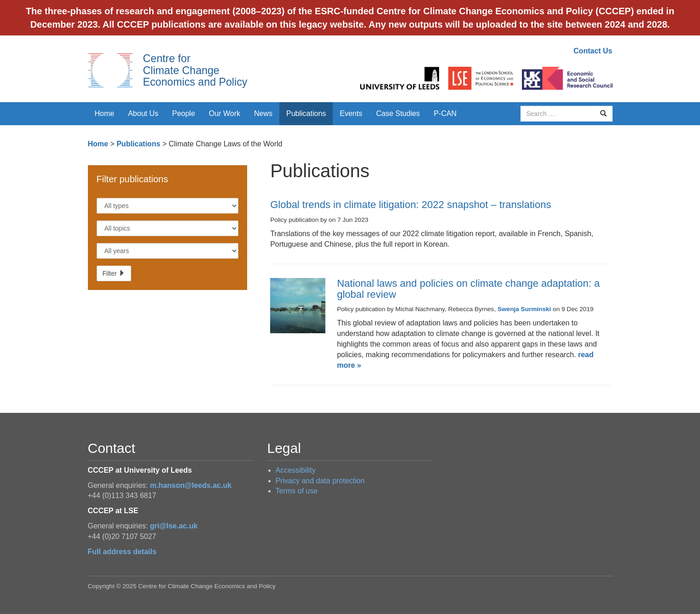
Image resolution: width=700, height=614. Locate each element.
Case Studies (398, 113)
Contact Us (593, 51)
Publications (306, 113)
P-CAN (445, 113)
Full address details (122, 552)
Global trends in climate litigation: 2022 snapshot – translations (411, 205)
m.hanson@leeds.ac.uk (191, 485)
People (184, 113)
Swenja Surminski (524, 309)
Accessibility (296, 470)
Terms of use (297, 491)
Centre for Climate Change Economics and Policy (195, 70)
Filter (114, 273)
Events (351, 113)
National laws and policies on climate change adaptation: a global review (468, 289)
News (263, 113)
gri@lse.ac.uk (174, 526)
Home (105, 113)
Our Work (225, 113)
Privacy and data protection (320, 481)
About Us (143, 113)
